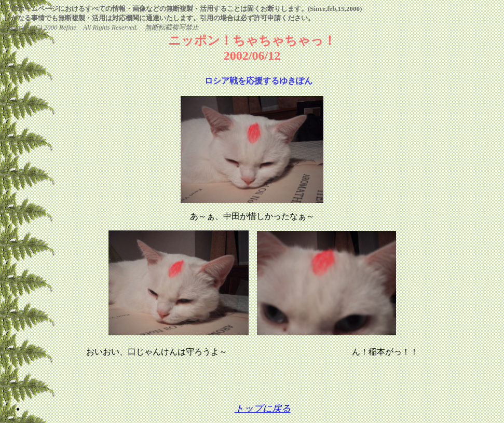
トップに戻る (263, 408)
